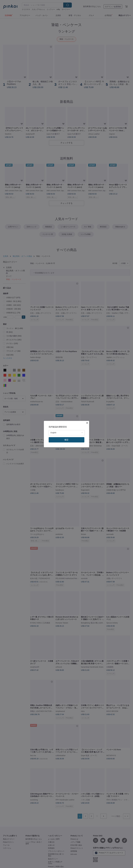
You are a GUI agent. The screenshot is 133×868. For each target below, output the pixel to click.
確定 (66, 440)
